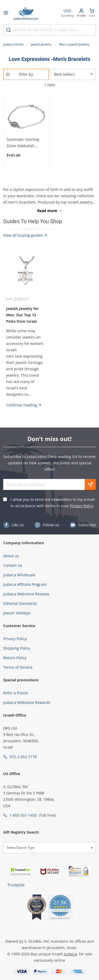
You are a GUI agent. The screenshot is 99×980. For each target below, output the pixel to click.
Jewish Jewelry (41, 44)
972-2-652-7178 (23, 757)
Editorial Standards (20, 603)
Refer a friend (15, 693)
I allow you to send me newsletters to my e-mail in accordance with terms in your (53, 503)
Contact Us (13, 565)
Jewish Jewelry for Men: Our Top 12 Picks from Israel (22, 315)
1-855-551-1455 (23, 815)
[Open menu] (6, 13)
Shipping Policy (17, 648)
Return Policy (15, 658)
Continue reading (24, 405)
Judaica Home (13, 44)
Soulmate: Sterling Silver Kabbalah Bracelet (23, 143)
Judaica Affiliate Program (25, 584)
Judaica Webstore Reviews (26, 594)
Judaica (70, 954)
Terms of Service (18, 667)
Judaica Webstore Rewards (27, 702)
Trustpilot (16, 885)
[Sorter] (73, 74)
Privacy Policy (82, 506)
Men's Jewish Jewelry (74, 44)
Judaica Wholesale (19, 575)
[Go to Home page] (26, 13)
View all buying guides (25, 235)
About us (11, 556)
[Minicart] (92, 13)
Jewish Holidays (17, 613)
